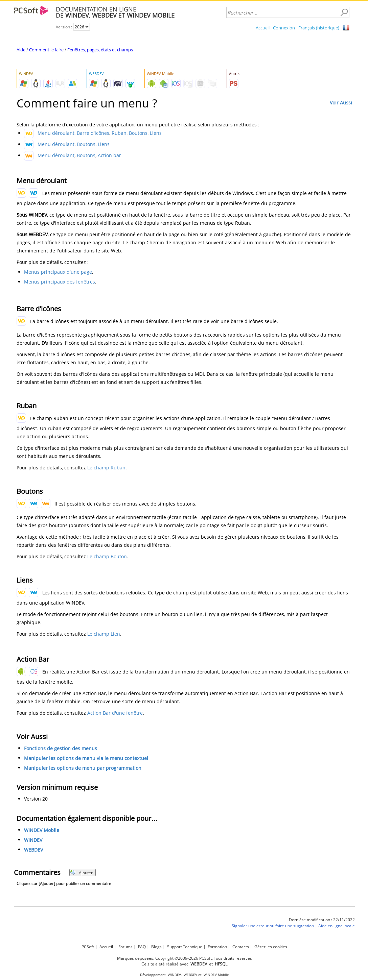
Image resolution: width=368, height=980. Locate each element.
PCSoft (88, 947)
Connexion (284, 28)
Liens (156, 133)
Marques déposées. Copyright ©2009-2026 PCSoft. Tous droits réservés (185, 958)
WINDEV (33, 840)
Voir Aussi (341, 103)
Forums (125, 947)
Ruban (119, 133)
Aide (21, 50)
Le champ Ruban (106, 468)
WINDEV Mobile (42, 830)
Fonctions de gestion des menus (61, 748)
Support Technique (185, 947)
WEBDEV (33, 850)
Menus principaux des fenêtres (60, 282)
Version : (64, 27)
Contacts (241, 947)
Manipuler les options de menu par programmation (83, 768)
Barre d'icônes (93, 133)
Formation (217, 947)
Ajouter (81, 873)
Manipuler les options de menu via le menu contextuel (86, 758)
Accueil (263, 28)
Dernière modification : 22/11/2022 (322, 920)
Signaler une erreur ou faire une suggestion (273, 926)
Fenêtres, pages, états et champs (100, 50)
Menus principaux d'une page (58, 272)
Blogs (156, 947)
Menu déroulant (56, 133)
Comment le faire (46, 50)
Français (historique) (319, 28)
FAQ (142, 947)
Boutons (138, 133)
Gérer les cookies (271, 947)
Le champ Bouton (107, 556)
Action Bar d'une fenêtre (115, 713)
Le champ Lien (104, 634)
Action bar (109, 155)
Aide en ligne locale (337, 926)
